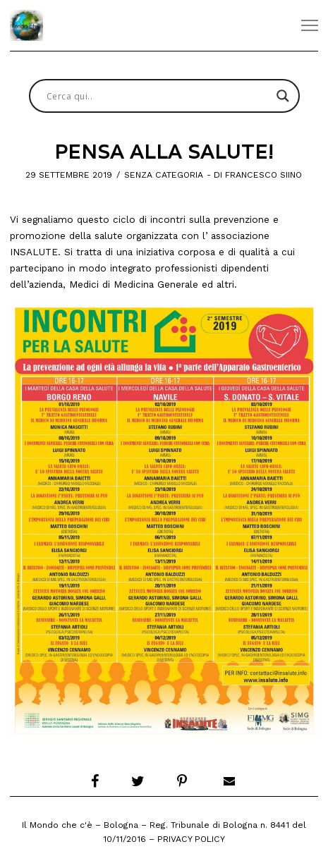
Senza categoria (164, 175)
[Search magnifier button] (283, 96)
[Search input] (158, 96)
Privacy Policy (191, 839)
